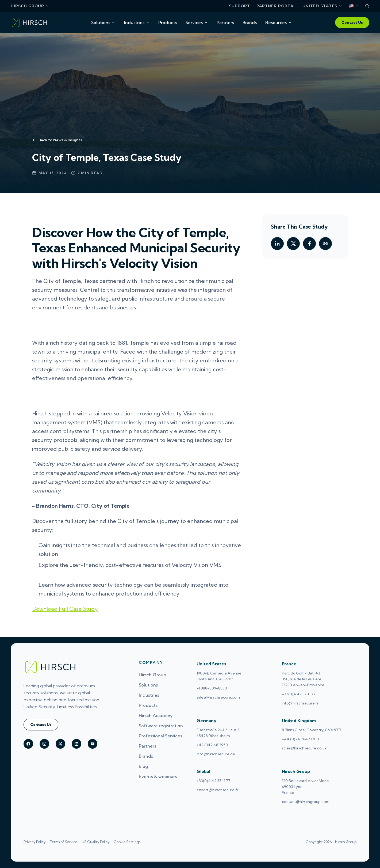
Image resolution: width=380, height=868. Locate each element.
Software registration (161, 726)
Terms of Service (64, 842)
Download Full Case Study (65, 609)
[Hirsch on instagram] (44, 744)
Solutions (103, 22)
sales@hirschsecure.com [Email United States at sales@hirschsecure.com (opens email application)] (218, 697)
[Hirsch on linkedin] (76, 744)
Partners (225, 22)
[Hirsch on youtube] (93, 744)
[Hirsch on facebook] (28, 744)
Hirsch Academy (156, 715)
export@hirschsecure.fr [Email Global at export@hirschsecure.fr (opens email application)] (217, 790)
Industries (137, 22)
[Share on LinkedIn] (277, 244)
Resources (279, 22)
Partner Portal (276, 6)
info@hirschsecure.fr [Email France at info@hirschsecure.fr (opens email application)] (300, 703)
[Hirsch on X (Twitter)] (60, 744)
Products (168, 22)
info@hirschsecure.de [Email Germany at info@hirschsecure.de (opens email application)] (216, 754)
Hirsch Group (30, 6)
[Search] (367, 6)
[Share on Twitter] (293, 244)
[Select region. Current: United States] (322, 6)
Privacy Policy (34, 842)
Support (239, 6)
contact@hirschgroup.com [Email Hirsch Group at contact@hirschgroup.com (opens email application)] (306, 802)
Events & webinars (158, 776)
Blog (143, 766)
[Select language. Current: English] (354, 6)
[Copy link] (325, 244)
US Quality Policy (95, 842)
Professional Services (160, 736)
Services (197, 22)
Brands (250, 22)
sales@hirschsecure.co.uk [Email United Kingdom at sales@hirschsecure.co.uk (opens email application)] (304, 748)
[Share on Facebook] (309, 244)
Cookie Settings (127, 842)
